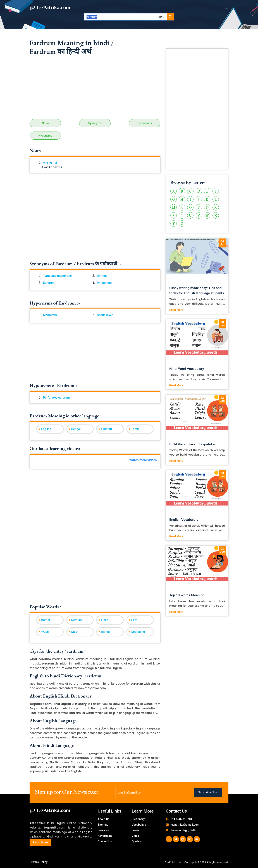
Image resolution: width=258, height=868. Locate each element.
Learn (135, 830)
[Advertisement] (95, 89)
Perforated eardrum (56, 397)
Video (135, 836)
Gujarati (107, 429)
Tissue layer (105, 315)
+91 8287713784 (181, 819)
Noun (45, 123)
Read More (176, 310)
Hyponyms (45, 136)
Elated (105, 632)
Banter (46, 620)
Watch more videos (143, 460)
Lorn (134, 620)
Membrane (50, 315)
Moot (75, 632)
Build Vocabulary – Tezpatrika (192, 444)
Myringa (102, 276)
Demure (77, 620)
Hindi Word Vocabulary (187, 369)
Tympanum (104, 283)
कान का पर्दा (50, 163)
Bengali (76, 429)
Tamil (135, 429)
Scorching (138, 632)
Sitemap (103, 825)
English (46, 429)
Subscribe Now (208, 792)
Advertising (105, 836)
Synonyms (95, 123)
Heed (105, 620)
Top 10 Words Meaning (187, 595)
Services (103, 830)
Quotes (136, 841)
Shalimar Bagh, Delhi (183, 830)
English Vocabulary (184, 520)
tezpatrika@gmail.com (185, 825)
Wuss (45, 632)
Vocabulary (139, 825)
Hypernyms (145, 123)
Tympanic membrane (57, 276)
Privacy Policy (39, 862)
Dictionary (138, 819)
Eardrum (49, 283)
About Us (104, 819)
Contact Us (105, 841)
